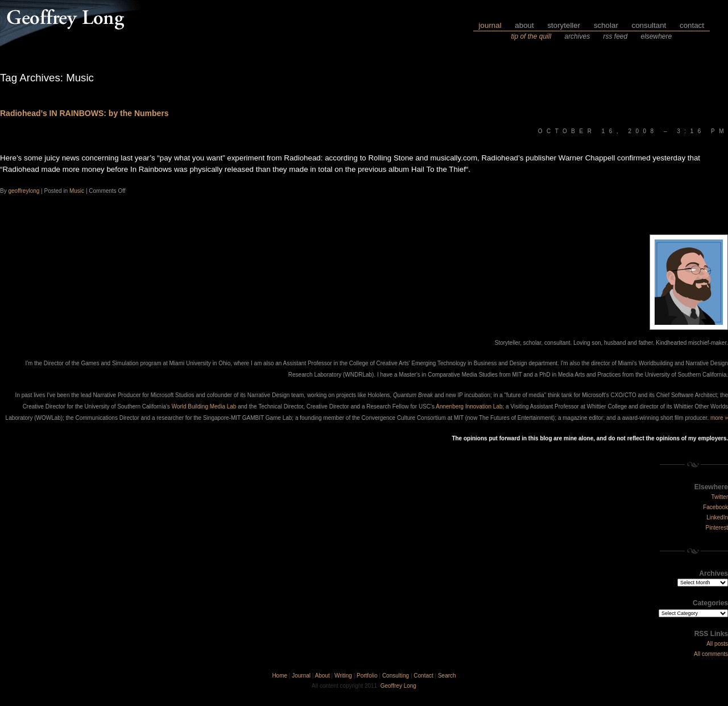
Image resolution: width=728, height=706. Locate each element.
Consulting (396, 676)
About (322, 676)
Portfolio (367, 676)
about (524, 25)
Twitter (720, 497)
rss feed (615, 36)
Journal (301, 676)
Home (280, 676)
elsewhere (657, 36)
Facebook (715, 507)
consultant (649, 25)
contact (692, 25)
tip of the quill (531, 36)
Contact (423, 676)
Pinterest (717, 528)
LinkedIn (717, 517)
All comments (711, 654)
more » (719, 418)
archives (577, 36)
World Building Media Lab (204, 406)
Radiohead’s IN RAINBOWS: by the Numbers (84, 113)
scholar (606, 25)
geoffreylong (24, 191)
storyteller (564, 25)
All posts (717, 644)
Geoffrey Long (398, 686)
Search (447, 676)
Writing (343, 676)
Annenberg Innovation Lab (469, 406)
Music (77, 191)
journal (490, 25)
